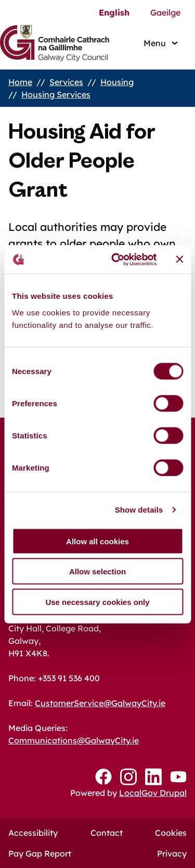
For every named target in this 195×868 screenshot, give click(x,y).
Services (66, 82)
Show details (139, 510)
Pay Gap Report (40, 853)
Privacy (172, 853)
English (114, 12)
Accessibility (33, 833)
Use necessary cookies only (97, 602)
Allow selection (97, 571)
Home (20, 82)
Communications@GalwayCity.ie (74, 740)
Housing (117, 82)
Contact (107, 833)
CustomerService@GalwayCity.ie (100, 703)
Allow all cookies (97, 541)
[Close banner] (179, 259)
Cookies (171, 833)
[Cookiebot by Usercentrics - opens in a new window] (116, 259)
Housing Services (56, 94)
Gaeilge (165, 12)
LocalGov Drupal (153, 793)
